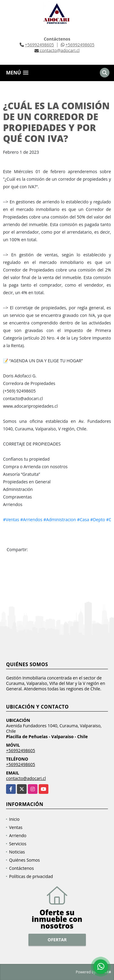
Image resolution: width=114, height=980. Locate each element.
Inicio (14, 819)
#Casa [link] (83, 520)
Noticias (17, 852)
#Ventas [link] (11, 520)
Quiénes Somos (24, 860)
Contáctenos (21, 868)
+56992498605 (39, 45)
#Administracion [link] (60, 520)
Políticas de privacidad (31, 876)
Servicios (18, 844)
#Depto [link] (98, 520)
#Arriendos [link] (31, 520)
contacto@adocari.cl (26, 778)
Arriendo (18, 835)
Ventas (16, 827)
